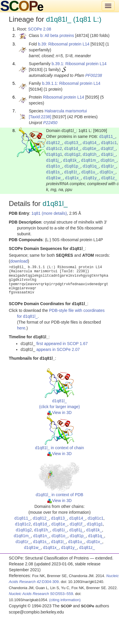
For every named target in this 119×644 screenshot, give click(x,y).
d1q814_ (91, 143)
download (19, 261)
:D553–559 (41, 594)
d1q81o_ (54, 166)
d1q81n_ (109, 160)
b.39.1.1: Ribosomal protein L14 (71, 83)
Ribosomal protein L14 (63, 97)
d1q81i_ (108, 154)
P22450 (50, 123)
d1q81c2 (54, 148)
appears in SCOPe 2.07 (58, 349)
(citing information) (65, 600)
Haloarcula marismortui (66, 111)
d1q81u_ (89, 172)
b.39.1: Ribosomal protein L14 (79, 64)
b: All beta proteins (57, 36)
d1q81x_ (73, 178)
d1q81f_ (108, 148)
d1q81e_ (91, 148)
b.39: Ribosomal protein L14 (64, 44)
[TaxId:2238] (40, 117)
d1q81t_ (72, 172)
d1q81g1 (54, 154)
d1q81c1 (109, 143)
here (21, 328)
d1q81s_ (54, 172)
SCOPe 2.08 (40, 29)
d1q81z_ (109, 178)
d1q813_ (72, 143)
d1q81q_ (91, 166)
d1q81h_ (91, 154)
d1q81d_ (72, 148)
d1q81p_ (72, 166)
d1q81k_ (71, 160)
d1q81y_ (91, 178)
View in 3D (59, 413)
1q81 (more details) (49, 213)
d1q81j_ (53, 160)
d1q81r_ (109, 166)
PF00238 (94, 75)
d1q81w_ (55, 178)
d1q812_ (54, 143)
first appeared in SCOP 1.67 (62, 344)
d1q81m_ (90, 160)
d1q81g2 (72, 154)
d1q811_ (107, 136)
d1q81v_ (108, 172)
